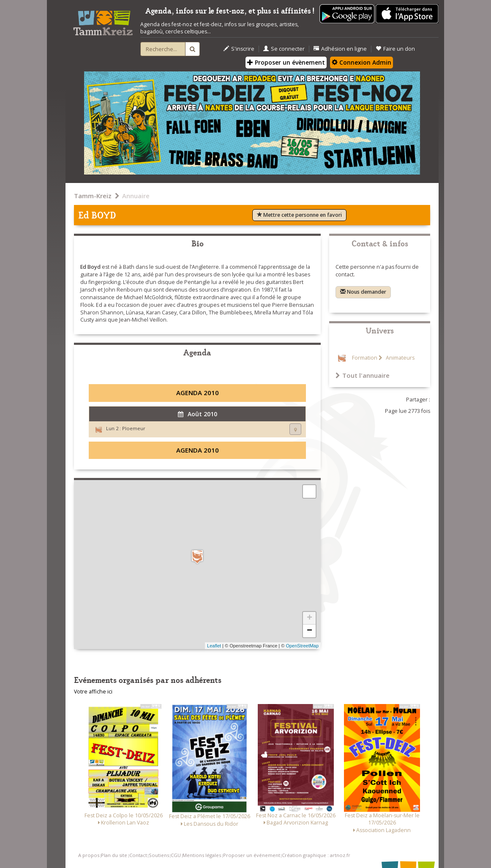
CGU (176, 855)
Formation (365, 358)
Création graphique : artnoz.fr (316, 855)
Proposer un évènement (286, 62)
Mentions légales (202, 855)
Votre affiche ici (93, 692)
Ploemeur (134, 428)
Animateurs (400, 358)
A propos (89, 855)
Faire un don (395, 49)
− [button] (310, 631)
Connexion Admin (361, 62)
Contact (138, 855)
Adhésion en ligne (340, 49)
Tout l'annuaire (363, 375)
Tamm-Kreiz (93, 196)
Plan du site (114, 855)
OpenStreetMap (302, 646)
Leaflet (214, 646)
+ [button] (310, 618)
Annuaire (136, 196)
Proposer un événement (252, 855)
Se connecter (284, 49)
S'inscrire (239, 49)
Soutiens (159, 855)
